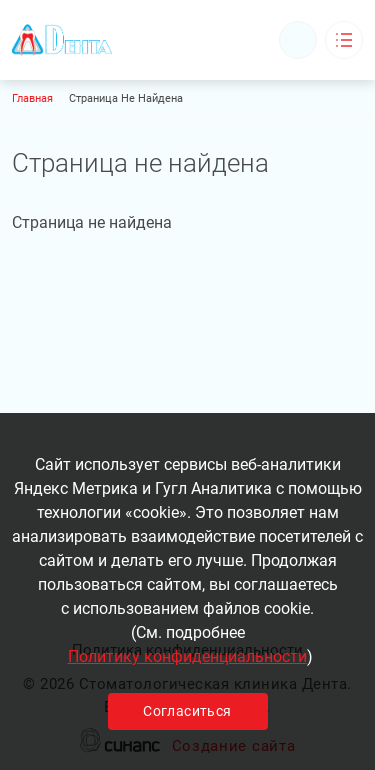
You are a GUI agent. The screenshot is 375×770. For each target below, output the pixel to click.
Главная (32, 98)
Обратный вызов (298, 40)
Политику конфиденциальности (187, 656)
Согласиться (187, 711)
